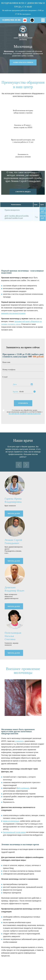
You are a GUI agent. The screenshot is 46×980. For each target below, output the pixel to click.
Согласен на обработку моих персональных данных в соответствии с (25, 412)
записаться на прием (23, 62)
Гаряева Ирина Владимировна (13, 500)
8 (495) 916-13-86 (11, 20)
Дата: (15, 384)
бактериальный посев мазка (14, 832)
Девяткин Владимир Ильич (14, 589)
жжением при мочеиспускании (13, 313)
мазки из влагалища (11, 821)
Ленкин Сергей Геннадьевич (13, 542)
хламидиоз (19, 741)
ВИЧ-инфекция (23, 788)
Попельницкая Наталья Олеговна (13, 636)
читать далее (14, 513)
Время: (16, 392)
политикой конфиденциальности (25, 414)
